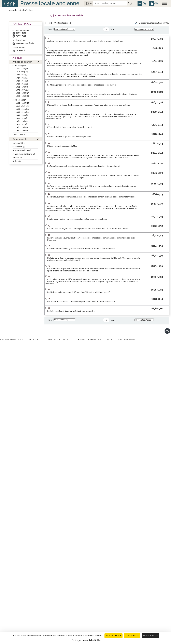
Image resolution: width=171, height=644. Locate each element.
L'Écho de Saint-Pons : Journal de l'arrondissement (70, 127)
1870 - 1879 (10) (23, 90)
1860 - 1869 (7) (22, 87)
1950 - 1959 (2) (22, 118)
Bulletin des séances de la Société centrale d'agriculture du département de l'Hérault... (86, 41)
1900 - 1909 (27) (23, 103)
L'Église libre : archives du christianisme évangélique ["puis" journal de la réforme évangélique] (89, 105)
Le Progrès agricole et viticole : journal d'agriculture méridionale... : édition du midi (84, 166)
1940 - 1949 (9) (22, 115)
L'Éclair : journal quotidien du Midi (62, 146)
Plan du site (33, 339)
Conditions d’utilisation (58, 339)
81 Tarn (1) (17, 161)
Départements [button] (20, 139)
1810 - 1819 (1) (22, 72)
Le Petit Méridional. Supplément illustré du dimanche (71, 311)
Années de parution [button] (22, 62)
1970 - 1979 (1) (22, 124)
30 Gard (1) (17, 158)
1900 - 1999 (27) (19, 100)
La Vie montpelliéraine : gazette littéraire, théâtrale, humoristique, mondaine (81, 249)
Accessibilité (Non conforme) (90, 339)
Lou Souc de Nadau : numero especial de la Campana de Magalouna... (78, 219)
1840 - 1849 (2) (22, 81)
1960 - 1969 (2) (22, 121)
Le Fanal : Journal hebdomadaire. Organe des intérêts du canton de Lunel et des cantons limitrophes (92, 197)
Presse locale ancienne (50, 3)
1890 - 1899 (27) (23, 96)
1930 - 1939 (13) (22, 112)
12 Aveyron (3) (19, 147)
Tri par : (50, 29)
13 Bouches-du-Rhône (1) (24, 154)
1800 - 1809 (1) (22, 69)
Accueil (13, 10)
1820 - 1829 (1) (22, 75)
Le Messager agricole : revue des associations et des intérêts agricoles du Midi (82, 85)
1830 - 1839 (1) (22, 78)
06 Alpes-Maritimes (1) (22, 150)
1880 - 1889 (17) (23, 93)
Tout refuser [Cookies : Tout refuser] (132, 636)
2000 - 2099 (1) (19, 134)
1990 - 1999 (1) (22, 130)
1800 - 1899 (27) (19, 66)
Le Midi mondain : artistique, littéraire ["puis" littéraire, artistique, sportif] (79, 292)
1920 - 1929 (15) (22, 109)
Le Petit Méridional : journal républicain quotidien (69, 137)
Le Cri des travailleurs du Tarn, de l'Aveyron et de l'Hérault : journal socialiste (81, 302)
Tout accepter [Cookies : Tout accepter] (113, 636)
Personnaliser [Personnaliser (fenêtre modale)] (151, 636)
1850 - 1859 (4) (22, 84)
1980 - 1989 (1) (22, 127)
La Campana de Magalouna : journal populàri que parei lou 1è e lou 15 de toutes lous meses (88, 228)
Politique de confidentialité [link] (86, 640)
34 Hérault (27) (19, 143)
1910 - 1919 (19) (22, 106)
